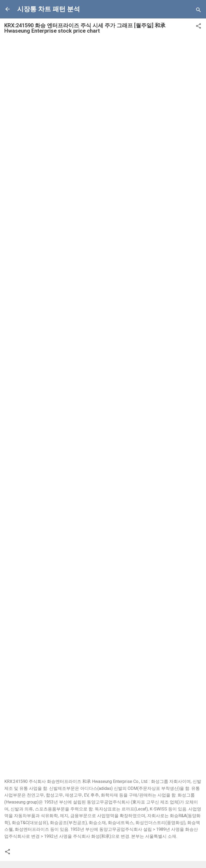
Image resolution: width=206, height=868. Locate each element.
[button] (198, 27)
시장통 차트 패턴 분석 (49, 9)
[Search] (198, 11)
